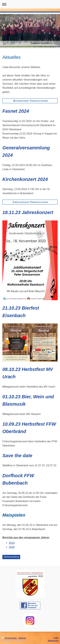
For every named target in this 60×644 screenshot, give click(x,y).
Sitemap (22, 638)
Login (56, 638)
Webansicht (53, 641)
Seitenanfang (11, 557)
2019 (12, 543)
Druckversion (9, 638)
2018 (12, 547)
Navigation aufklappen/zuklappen (30, 4)
